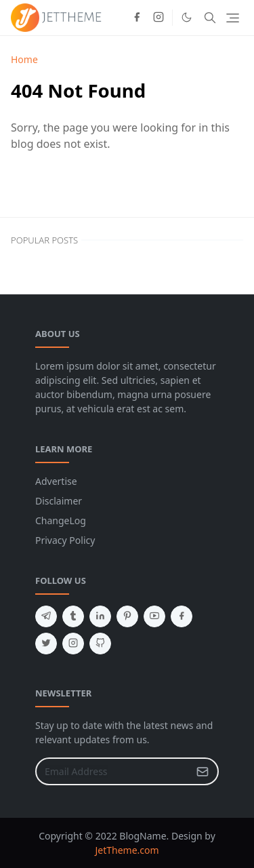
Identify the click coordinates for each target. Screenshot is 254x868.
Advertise (56, 481)
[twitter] (46, 644)
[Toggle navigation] (233, 18)
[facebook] (137, 18)
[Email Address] (112, 771)
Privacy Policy (65, 540)
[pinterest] (127, 616)
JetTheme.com (127, 850)
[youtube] (154, 616)
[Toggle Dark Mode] (187, 17)
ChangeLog (61, 520)
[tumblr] (73, 616)
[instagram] (158, 18)
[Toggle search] (210, 18)
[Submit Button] (203, 771)
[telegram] (46, 616)
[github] (100, 644)
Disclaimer (59, 501)
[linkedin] (100, 616)
